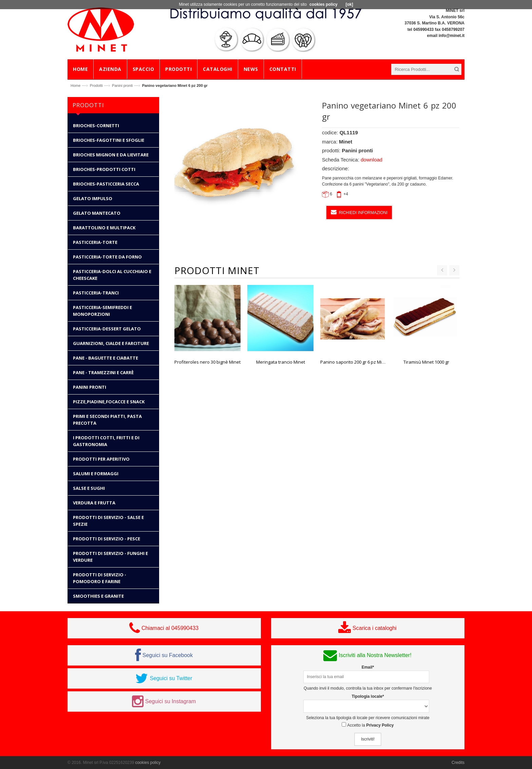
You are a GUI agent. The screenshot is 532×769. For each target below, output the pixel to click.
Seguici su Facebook (168, 655)
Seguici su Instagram (170, 701)
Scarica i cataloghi (375, 628)
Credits (458, 763)
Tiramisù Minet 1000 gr (426, 362)
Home (75, 85)
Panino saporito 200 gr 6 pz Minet (354, 362)
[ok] (349, 4)
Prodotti (96, 85)
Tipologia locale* (368, 696)
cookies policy (148, 763)
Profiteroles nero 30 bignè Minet (207, 362)
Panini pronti (122, 85)
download (372, 160)
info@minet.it (452, 36)
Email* (368, 667)
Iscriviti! (368, 739)
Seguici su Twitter (171, 678)
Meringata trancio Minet (281, 362)
